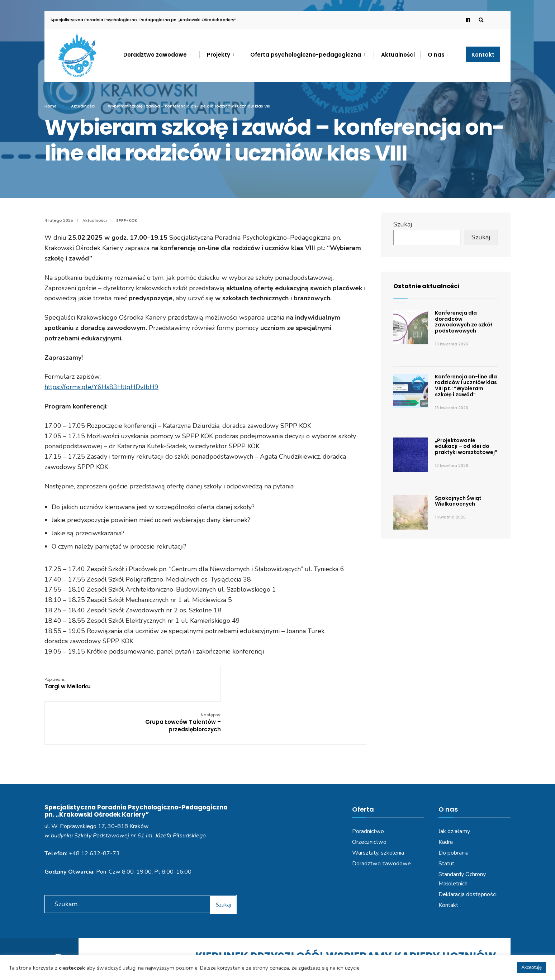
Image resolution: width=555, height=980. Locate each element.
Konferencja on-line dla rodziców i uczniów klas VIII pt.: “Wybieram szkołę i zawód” (466, 386)
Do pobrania (454, 817)
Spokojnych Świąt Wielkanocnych (458, 501)
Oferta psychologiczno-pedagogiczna (306, 55)
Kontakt (483, 55)
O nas (436, 55)
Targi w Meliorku (68, 683)
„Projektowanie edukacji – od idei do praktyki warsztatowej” (466, 446)
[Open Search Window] (479, 20)
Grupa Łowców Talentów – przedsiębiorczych (328, 687)
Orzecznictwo (369, 806)
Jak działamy (454, 795)
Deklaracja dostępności (468, 858)
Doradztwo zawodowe (155, 55)
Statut (446, 827)
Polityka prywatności (244, 954)
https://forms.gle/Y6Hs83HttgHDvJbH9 (101, 387)
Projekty (219, 55)
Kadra (446, 806)
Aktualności (398, 55)
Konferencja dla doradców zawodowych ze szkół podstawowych (463, 322)
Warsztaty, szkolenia (378, 817)
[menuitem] (161, 53)
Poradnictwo (368, 795)
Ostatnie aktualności (429, 286)
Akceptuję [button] (532, 967)
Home (51, 106)
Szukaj (403, 224)
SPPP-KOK (127, 220)
